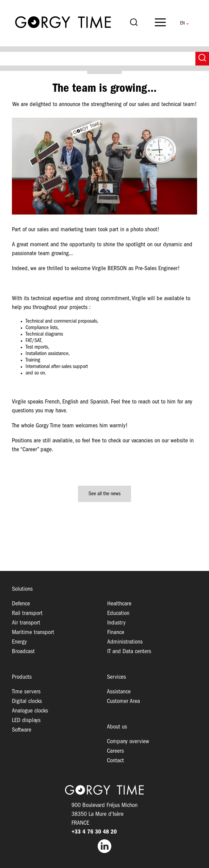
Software (22, 730)
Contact (115, 761)
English (182, 23)
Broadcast (23, 652)
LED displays (26, 720)
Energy (19, 642)
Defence (21, 604)
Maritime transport (33, 632)
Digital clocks (27, 701)
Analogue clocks (30, 711)
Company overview (128, 742)
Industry (116, 623)
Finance (116, 632)
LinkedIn (104, 846)
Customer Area (123, 701)
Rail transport (27, 613)
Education (118, 613)
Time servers (26, 692)
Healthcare (119, 604)
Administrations (125, 642)
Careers (115, 751)
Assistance (119, 692)
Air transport (26, 623)
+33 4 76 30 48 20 (94, 832)
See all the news (104, 494)
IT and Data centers (129, 652)
